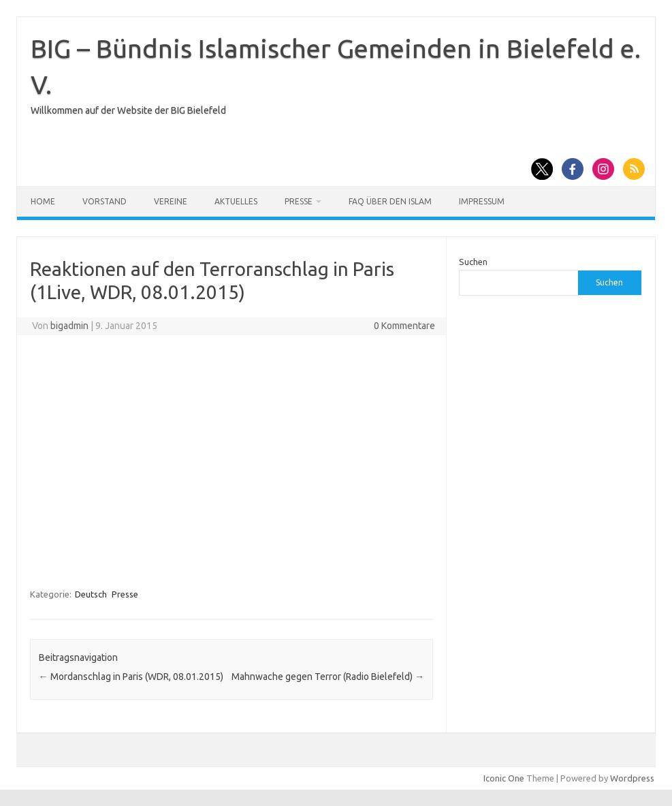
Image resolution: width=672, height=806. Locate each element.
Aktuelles (236, 201)
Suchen (473, 262)
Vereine (171, 201)
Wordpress (632, 778)
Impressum (482, 201)
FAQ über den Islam (390, 201)
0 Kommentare (404, 326)
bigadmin (69, 326)
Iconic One (504, 778)
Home (43, 201)
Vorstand (105, 201)
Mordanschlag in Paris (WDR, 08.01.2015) (131, 677)
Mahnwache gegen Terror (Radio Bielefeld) (328, 677)
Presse (299, 201)
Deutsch (91, 594)
